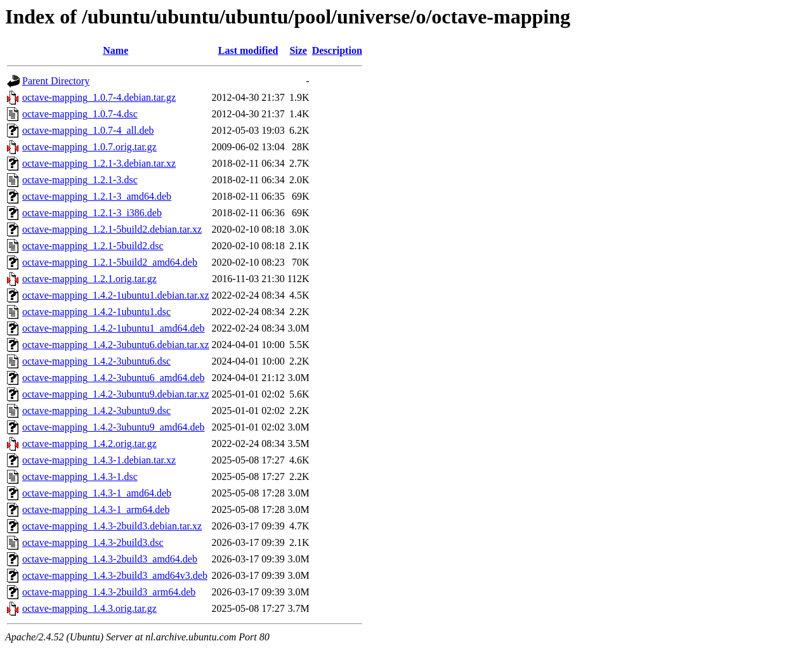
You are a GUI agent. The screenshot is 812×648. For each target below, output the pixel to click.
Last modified (248, 50)
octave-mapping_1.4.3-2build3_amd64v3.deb (115, 575)
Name (115, 50)
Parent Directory (56, 81)
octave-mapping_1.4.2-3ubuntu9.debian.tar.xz (116, 394)
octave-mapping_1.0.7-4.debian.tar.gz (99, 97)
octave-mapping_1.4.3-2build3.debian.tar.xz (112, 526)
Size (298, 50)
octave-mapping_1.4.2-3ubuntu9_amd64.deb (114, 427)
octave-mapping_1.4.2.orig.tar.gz (89, 444)
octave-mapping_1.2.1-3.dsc (80, 180)
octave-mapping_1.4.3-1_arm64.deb (96, 509)
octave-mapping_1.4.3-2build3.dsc (93, 542)
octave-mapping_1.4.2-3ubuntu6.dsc (96, 361)
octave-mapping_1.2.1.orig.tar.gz (89, 279)
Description (337, 50)
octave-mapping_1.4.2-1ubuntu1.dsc (96, 312)
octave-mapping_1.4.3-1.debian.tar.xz (99, 460)
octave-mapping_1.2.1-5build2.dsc (93, 246)
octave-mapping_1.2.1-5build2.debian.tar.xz (112, 229)
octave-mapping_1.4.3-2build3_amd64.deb (110, 559)
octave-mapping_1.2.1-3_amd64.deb (97, 196)
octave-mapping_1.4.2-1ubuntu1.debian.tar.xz (116, 295)
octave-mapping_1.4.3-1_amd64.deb (97, 493)
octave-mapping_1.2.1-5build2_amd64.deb (110, 262)
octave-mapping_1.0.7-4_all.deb (88, 130)
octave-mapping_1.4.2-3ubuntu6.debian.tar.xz (116, 345)
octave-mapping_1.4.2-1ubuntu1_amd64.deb (114, 328)
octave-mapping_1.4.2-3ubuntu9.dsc (96, 411)
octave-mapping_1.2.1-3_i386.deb (92, 213)
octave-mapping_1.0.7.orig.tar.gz (89, 147)
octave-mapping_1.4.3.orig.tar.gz (89, 608)
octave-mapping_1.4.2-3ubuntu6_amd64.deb (114, 378)
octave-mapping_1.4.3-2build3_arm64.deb (109, 592)
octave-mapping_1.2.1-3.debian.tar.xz (99, 163)
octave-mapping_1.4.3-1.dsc (80, 476)
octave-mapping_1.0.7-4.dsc (80, 114)
